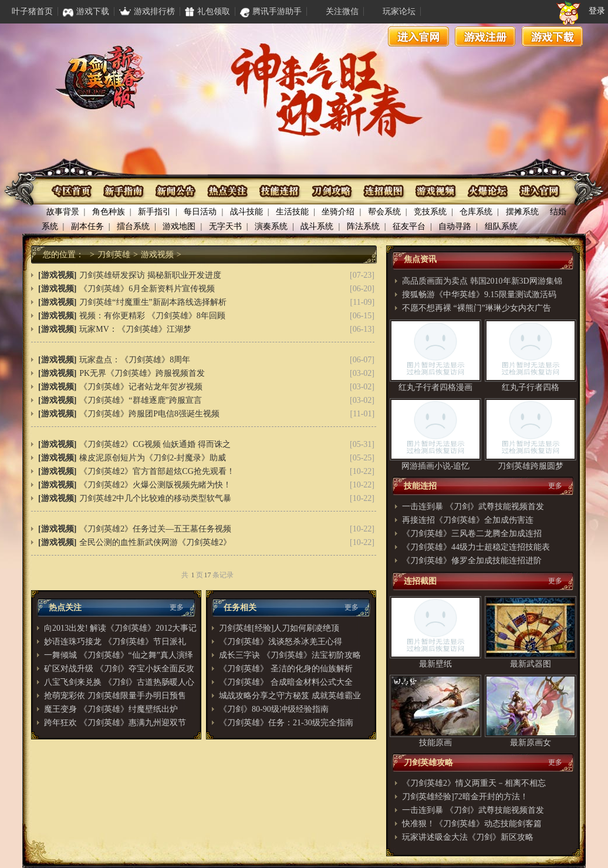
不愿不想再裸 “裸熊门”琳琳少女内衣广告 (477, 308)
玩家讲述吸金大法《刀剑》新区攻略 (468, 837)
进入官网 (418, 36)
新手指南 (125, 191)
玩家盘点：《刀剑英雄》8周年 (135, 360)
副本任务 (87, 226)
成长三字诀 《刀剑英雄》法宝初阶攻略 (290, 655)
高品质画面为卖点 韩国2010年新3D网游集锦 (482, 281)
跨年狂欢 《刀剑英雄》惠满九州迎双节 (115, 723)
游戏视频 (435, 191)
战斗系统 (317, 226)
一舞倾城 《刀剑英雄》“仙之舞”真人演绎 (119, 655)
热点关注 (228, 191)
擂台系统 (133, 226)
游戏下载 (552, 36)
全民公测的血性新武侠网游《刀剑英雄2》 (155, 542)
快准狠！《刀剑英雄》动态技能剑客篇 (472, 824)
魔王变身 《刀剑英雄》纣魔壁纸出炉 (111, 709)
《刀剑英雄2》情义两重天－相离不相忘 (474, 783)
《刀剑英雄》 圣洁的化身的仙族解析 (286, 669)
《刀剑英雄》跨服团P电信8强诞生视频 (149, 414)
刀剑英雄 (114, 255)
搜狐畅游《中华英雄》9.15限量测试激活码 (479, 295)
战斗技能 (246, 212)
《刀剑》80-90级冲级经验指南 (274, 709)
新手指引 (154, 212)
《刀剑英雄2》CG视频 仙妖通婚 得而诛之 (155, 444)
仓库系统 (476, 212)
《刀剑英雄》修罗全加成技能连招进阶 (472, 561)
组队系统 (501, 226)
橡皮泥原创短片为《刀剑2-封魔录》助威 (153, 458)
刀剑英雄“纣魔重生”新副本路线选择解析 (153, 302)
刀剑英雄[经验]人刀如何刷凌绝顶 (279, 628)
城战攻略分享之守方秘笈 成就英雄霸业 (290, 696)
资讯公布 (176, 191)
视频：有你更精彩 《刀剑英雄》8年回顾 (152, 316)
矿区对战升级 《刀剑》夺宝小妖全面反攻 (119, 669)
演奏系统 (271, 226)
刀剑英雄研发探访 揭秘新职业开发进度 (150, 275)
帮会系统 (384, 212)
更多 (177, 607)
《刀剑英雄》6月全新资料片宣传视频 (147, 289)
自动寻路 (455, 226)
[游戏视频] (57, 275)
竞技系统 (430, 212)
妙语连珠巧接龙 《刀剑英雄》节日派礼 (115, 642)
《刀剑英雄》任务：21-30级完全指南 (286, 723)
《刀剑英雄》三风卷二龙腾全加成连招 (472, 534)
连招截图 (383, 191)
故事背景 (63, 212)
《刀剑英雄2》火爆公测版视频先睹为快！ (155, 485)
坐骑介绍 (338, 212)
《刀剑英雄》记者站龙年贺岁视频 (141, 387)
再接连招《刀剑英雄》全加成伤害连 (468, 520)
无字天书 (225, 226)
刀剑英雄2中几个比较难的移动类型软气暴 (155, 498)
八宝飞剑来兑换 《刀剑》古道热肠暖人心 (119, 682)
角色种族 (109, 212)
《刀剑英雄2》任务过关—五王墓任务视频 (155, 529)
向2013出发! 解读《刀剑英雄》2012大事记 (120, 628)
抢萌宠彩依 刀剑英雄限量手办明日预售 (115, 696)
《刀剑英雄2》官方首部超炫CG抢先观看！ (157, 471)
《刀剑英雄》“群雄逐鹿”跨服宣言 (140, 400)
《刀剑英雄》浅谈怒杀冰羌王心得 (281, 642)
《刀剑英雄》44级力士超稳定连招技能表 (476, 547)
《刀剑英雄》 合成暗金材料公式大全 (286, 682)
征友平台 (409, 226)
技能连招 (280, 191)
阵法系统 (363, 226)
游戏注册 (485, 36)
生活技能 (292, 212)
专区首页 (73, 191)
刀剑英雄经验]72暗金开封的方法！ (465, 797)
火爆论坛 (486, 191)
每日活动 (200, 212)
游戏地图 (179, 226)
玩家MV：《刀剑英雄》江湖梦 (135, 329)
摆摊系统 (522, 212)
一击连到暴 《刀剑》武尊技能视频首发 (473, 507)
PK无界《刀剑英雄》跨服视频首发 (142, 373)
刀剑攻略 (331, 191)
